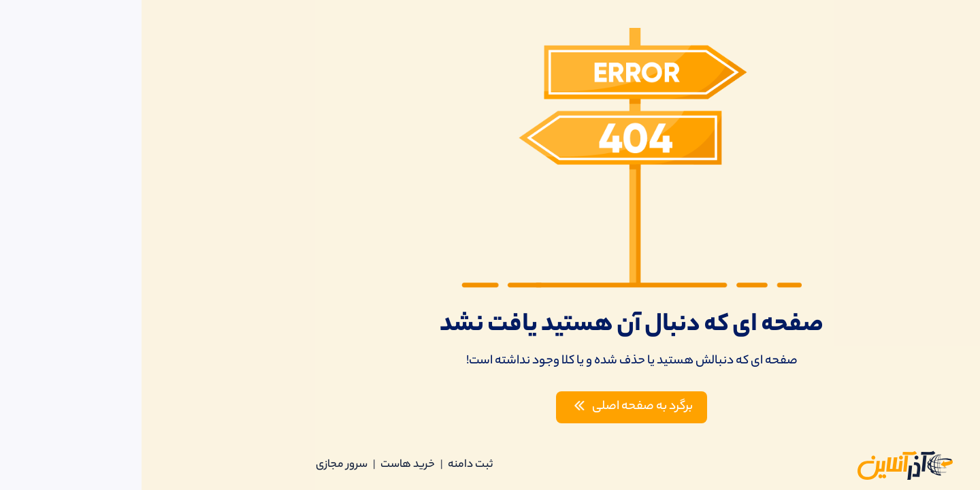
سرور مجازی (200, 465)
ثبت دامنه (329, 465)
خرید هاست (266, 465)
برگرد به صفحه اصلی (489, 407)
